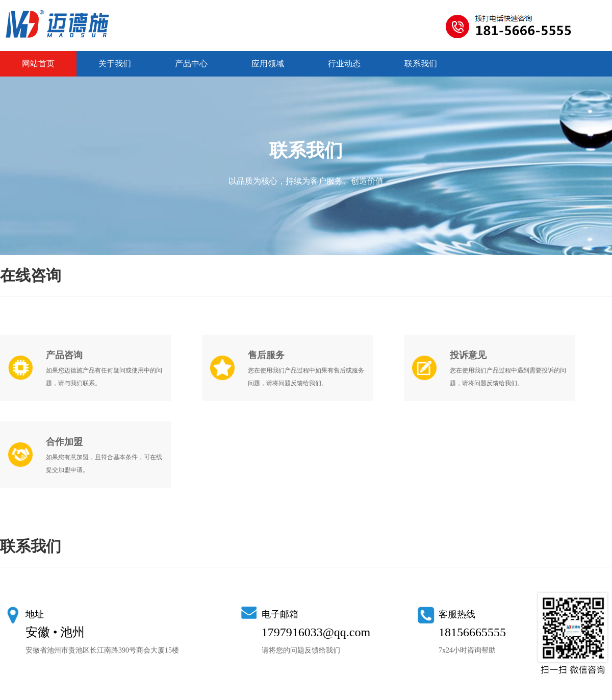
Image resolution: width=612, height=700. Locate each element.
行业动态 (344, 64)
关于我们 (115, 64)
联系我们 (421, 64)
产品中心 (191, 64)
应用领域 (268, 64)
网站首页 (38, 64)
